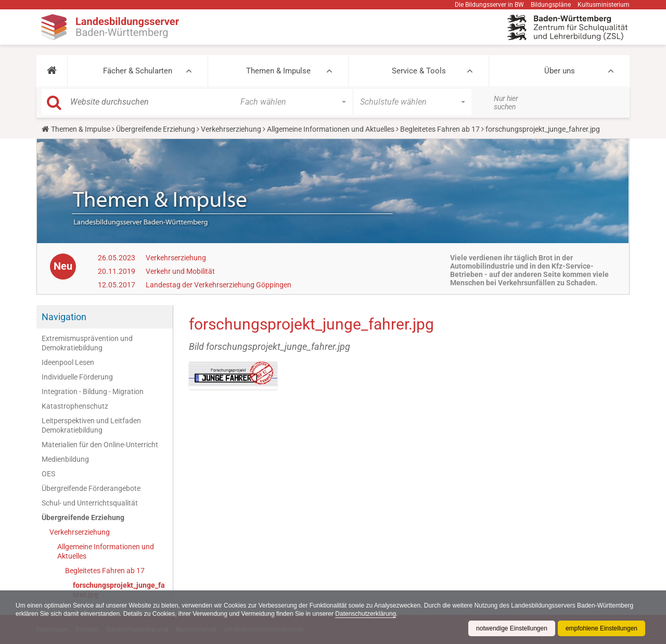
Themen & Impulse (278, 71)
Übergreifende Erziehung (156, 129)
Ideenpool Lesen (68, 362)
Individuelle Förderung (77, 377)
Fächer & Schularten (138, 71)
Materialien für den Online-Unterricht (100, 445)
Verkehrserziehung (231, 129)
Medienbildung (65, 459)
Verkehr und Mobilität (180, 271)
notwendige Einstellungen (512, 628)
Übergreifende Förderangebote (91, 488)
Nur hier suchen (506, 103)
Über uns (560, 71)
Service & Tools (419, 71)
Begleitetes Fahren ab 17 (440, 129)
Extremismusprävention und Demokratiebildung (87, 343)
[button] (52, 71)
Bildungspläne (551, 5)
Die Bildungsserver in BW (489, 5)
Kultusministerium (604, 5)
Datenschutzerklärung (366, 614)
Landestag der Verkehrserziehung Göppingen (219, 285)
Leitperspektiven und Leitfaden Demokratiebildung (91, 425)
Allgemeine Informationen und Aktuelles (331, 129)
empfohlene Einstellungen (601, 628)
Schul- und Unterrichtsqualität (90, 503)
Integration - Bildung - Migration (93, 392)
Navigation (64, 317)
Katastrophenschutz (75, 406)
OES (48, 474)
